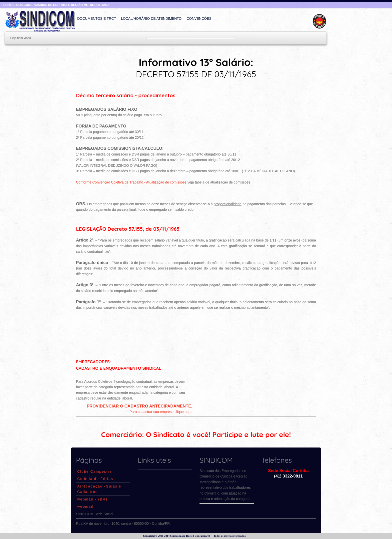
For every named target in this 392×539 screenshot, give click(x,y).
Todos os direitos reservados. (230, 536)
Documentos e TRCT (97, 18)
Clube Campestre (95, 471)
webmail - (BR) (92, 499)
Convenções (199, 18)
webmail (85, 506)
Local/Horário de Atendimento (151, 18)
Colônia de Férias (95, 479)
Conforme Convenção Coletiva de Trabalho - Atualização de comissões (131, 182)
